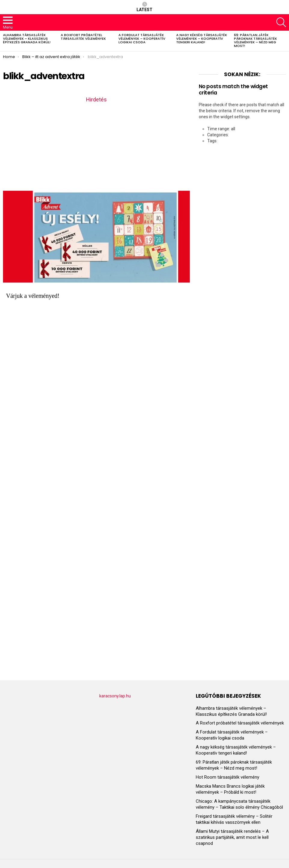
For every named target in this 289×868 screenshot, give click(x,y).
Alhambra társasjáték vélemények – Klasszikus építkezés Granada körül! (27, 39)
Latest (144, 7)
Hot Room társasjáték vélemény (228, 777)
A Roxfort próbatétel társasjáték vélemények (83, 37)
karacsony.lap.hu (115, 696)
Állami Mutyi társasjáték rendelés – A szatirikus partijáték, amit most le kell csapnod (232, 837)
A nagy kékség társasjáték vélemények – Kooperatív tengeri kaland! (202, 39)
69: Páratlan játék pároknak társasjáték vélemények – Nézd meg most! (255, 40)
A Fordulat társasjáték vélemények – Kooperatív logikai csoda (142, 39)
